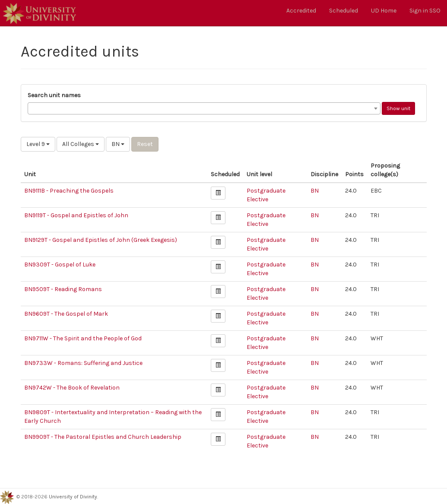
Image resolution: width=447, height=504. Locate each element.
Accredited (301, 11)
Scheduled (344, 11)
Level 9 (38, 144)
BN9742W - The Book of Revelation (72, 388)
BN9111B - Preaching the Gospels (69, 191)
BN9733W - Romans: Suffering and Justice (83, 363)
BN (118, 144)
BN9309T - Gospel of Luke (60, 265)
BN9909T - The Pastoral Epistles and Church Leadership (103, 437)
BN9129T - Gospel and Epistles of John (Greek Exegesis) (101, 240)
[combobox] (204, 108)
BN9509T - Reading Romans (63, 289)
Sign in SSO (425, 11)
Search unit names (54, 95)
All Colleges (81, 144)
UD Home (384, 11)
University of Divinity (73, 497)
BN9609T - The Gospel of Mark (66, 314)
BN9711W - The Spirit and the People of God (83, 338)
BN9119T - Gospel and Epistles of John (76, 215)
